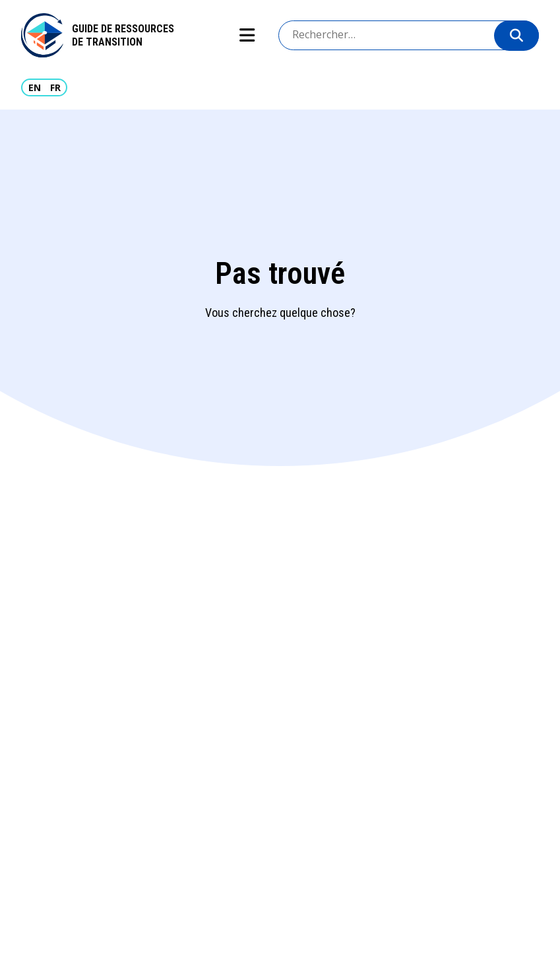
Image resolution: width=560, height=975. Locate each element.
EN (35, 87)
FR (55, 87)
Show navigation (246, 35)
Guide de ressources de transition (123, 35)
